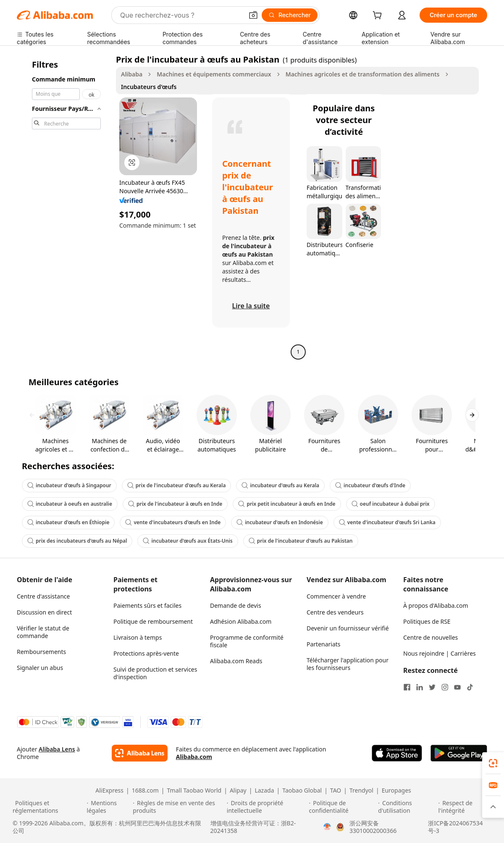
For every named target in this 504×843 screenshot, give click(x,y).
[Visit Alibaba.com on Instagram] (445, 687)
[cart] (379, 16)
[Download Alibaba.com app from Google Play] (459, 753)
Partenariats (324, 644)
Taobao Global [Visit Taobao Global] (302, 790)
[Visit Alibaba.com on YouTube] (457, 687)
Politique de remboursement (153, 621)
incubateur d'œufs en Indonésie (280, 522)
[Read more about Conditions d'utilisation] (407, 807)
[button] (253, 15)
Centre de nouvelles (430, 637)
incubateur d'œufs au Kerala (280, 485)
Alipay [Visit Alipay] (238, 790)
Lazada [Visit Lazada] (264, 790)
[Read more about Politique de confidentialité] (343, 807)
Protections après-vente (146, 653)
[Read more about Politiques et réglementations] (49, 807)
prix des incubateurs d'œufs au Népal (77, 541)
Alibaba (132, 74)
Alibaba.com (194, 757)
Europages (396, 790)
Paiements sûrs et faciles (147, 605)
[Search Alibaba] (181, 15)
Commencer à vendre (336, 596)
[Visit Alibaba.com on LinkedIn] (420, 687)
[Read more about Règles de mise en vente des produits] (178, 807)
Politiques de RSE (427, 621)
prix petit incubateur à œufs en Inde (287, 504)
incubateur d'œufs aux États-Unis (188, 541)
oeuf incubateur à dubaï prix (391, 504)
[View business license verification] (327, 827)
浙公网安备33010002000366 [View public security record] (373, 827)
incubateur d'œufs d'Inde (370, 485)
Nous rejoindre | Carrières (440, 653)
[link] (493, 763)
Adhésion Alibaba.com (241, 621)
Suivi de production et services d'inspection (155, 673)
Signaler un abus (40, 668)
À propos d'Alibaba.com (436, 605)
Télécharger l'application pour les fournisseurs (348, 664)
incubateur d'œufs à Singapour (69, 485)
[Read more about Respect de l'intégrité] (465, 807)
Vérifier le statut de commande (43, 632)
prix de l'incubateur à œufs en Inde (175, 504)
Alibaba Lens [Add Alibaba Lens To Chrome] (57, 749)
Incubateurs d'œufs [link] (149, 87)
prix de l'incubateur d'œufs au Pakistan (301, 541)
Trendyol (361, 790)
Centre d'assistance (43, 596)
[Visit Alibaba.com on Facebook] (407, 687)
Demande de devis (236, 605)
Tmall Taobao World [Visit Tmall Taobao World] (194, 790)
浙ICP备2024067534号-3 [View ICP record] (455, 827)
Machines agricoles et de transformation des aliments (363, 74)
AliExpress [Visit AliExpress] (109, 790)
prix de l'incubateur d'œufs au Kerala (177, 485)
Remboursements (41, 652)
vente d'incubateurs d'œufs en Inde (173, 522)
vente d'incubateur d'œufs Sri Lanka (387, 522)
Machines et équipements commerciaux (214, 74)
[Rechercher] (290, 15)
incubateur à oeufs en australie (70, 504)
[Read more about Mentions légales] (109, 807)
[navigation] (64, 207)
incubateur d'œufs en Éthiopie (68, 522)
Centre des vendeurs (335, 612)
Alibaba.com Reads (236, 661)
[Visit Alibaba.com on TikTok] (470, 687)
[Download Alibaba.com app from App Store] (397, 753)
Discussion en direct (44, 612)
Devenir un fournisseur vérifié (348, 628)
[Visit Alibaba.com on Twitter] (432, 687)
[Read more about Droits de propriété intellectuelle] (267, 807)
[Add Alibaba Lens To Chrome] (140, 753)
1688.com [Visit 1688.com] (145, 790)
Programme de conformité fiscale (247, 641)
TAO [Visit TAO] (336, 790)
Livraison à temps (138, 637)
